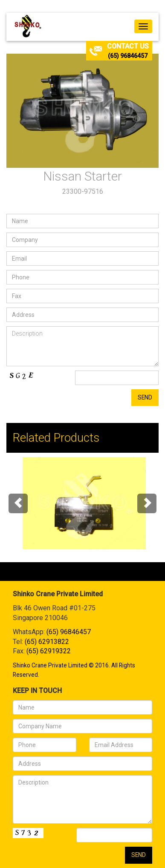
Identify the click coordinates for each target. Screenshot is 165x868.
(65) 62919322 (49, 651)
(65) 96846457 (128, 56)
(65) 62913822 (47, 642)
